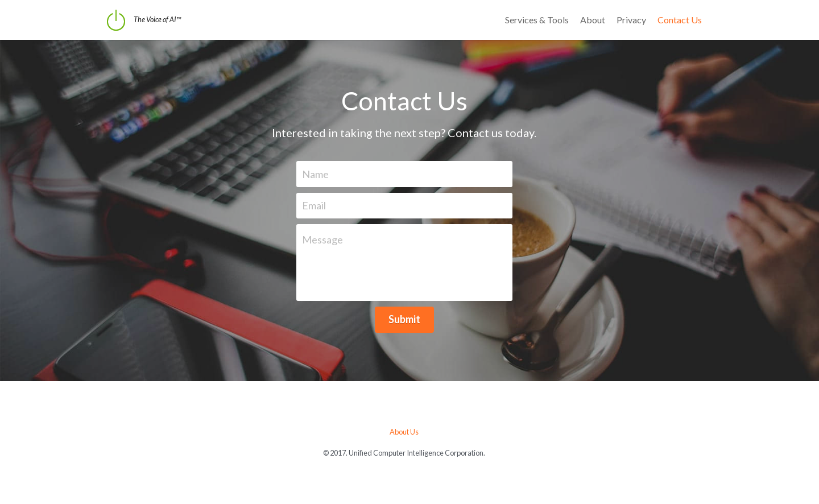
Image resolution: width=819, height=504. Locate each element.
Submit (409, 319)
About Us (410, 432)
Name (320, 173)
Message (328, 239)
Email (319, 205)
